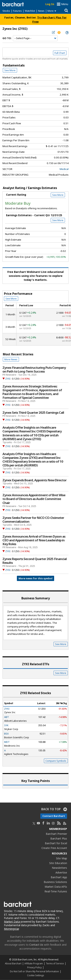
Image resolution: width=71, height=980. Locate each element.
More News (11, 359)
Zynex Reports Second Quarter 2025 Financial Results (35, 561)
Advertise (61, 872)
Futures (17, 11)
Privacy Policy (34, 967)
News (41, 11)
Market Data (12, 922)
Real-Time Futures (56, 891)
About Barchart (13, 963)
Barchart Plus (59, 838)
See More (10, 70)
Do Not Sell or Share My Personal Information (34, 971)
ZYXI (8, 379)
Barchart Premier (56, 834)
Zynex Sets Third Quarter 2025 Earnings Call (33, 413)
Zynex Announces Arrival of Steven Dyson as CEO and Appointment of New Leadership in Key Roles (34, 540)
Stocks (6, 11)
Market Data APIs (56, 887)
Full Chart (60, 53)
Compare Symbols (56, 761)
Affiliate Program (34, 963)
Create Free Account (54, 848)
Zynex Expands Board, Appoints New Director (34, 480)
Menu (65, 4)
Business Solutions (55, 882)
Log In (50, 4)
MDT (7, 742)
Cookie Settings (35, 975)
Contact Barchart (54, 816)
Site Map (62, 858)
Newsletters (59, 868)
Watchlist (30, 11)
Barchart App (59, 877)
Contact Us (36, 945)
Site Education (58, 863)
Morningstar (11, 929)
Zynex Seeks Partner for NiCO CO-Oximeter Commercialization (33, 520)
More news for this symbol (35, 578)
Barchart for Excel (56, 843)
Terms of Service (55, 963)
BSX (6, 734)
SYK (6, 725)
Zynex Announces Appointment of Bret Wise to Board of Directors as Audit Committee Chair (34, 499)
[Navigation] (35, 38)
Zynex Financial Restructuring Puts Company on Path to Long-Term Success (34, 370)
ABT (7, 717)
